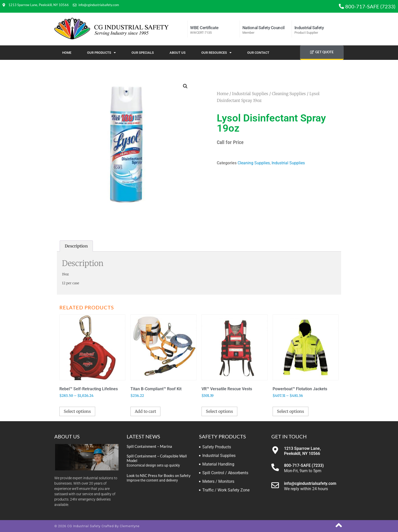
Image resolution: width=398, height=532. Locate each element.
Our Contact (258, 53)
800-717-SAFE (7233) (304, 465)
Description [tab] (76, 246)
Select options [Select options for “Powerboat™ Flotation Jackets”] (291, 411)
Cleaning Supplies (289, 94)
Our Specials (143, 53)
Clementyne (130, 526)
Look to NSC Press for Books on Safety (159, 475)
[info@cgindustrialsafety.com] (275, 485)
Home (67, 53)
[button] (185, 86)
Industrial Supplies (250, 94)
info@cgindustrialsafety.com (310, 483)
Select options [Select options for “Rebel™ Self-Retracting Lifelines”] (77, 411)
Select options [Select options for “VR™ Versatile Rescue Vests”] (219, 411)
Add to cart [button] (145, 411)
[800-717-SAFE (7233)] (275, 467)
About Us (178, 53)
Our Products (101, 53)
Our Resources (216, 53)
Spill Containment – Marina (149, 446)
